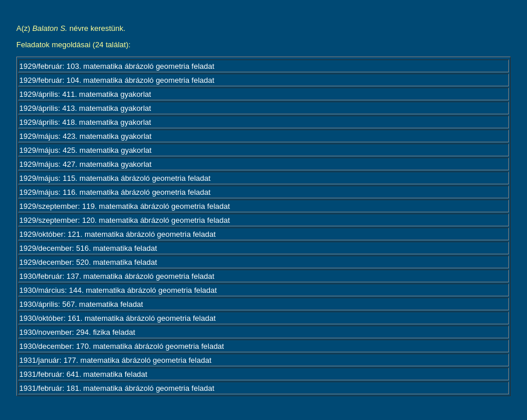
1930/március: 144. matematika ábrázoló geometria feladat (118, 290)
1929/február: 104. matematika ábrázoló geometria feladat (117, 80)
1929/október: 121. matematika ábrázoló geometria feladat (117, 234)
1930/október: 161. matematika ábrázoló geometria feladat (117, 318)
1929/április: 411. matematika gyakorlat (85, 94)
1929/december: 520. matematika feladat (88, 262)
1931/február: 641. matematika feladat (83, 374)
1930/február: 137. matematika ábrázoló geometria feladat (117, 276)
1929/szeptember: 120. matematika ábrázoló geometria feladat (124, 220)
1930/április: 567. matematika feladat (81, 304)
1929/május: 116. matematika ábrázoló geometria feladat (115, 192)
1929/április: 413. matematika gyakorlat (85, 108)
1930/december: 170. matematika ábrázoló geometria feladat (122, 346)
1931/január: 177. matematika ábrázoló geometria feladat (115, 360)
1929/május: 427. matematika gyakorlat (85, 164)
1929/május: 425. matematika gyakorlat (85, 150)
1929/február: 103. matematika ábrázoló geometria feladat (117, 66)
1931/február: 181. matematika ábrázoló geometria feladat (117, 388)
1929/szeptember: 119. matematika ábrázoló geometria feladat (124, 206)
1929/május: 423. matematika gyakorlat (85, 136)
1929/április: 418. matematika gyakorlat (85, 122)
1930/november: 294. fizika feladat (77, 332)
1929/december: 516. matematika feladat (88, 248)
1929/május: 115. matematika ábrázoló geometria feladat (115, 178)
